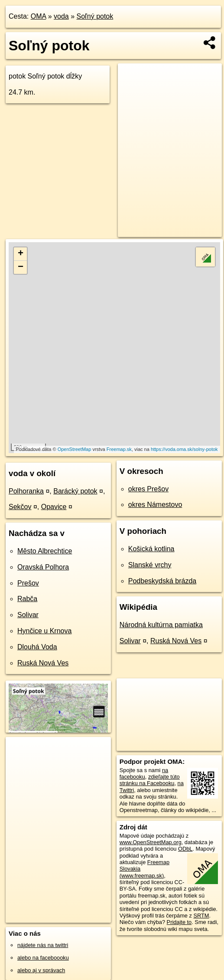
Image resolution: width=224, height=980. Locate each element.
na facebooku (144, 773)
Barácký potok (75, 491)
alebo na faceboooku (43, 958)
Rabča (27, 599)
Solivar (28, 615)
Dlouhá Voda (37, 647)
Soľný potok (95, 16)
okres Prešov (148, 489)
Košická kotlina (151, 549)
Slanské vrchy (150, 565)
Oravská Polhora (43, 567)
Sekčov (20, 507)
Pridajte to (179, 922)
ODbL (185, 849)
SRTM (201, 916)
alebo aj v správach (41, 970)
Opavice (54, 507)
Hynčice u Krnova (44, 631)
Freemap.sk (119, 449)
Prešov (28, 583)
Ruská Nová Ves (43, 663)
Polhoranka (26, 491)
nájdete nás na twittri (43, 945)
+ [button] (21, 254)
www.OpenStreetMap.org (151, 842)
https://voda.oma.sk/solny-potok (184, 449)
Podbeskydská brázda (162, 581)
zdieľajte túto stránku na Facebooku (150, 780)
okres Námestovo (155, 505)
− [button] (21, 267)
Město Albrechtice (45, 551)
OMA (39, 16)
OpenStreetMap (75, 449)
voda (61, 16)
